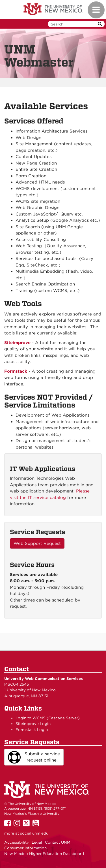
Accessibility (17, 842)
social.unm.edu (34, 833)
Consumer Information (25, 848)
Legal (37, 842)
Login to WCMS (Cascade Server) (48, 718)
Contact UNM (58, 842)
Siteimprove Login (33, 724)
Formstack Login (32, 730)
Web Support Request (37, 543)
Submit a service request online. (34, 757)
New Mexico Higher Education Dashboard (44, 854)
